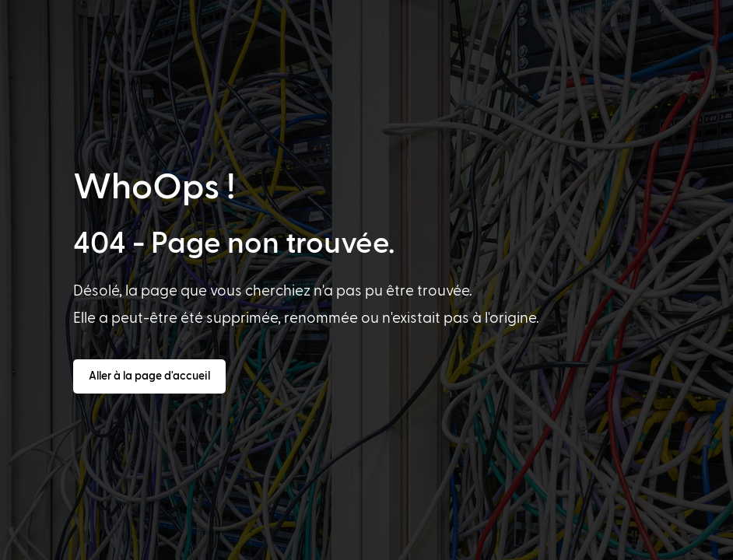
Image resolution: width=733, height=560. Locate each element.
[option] (50, 546)
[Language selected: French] (372, 545)
